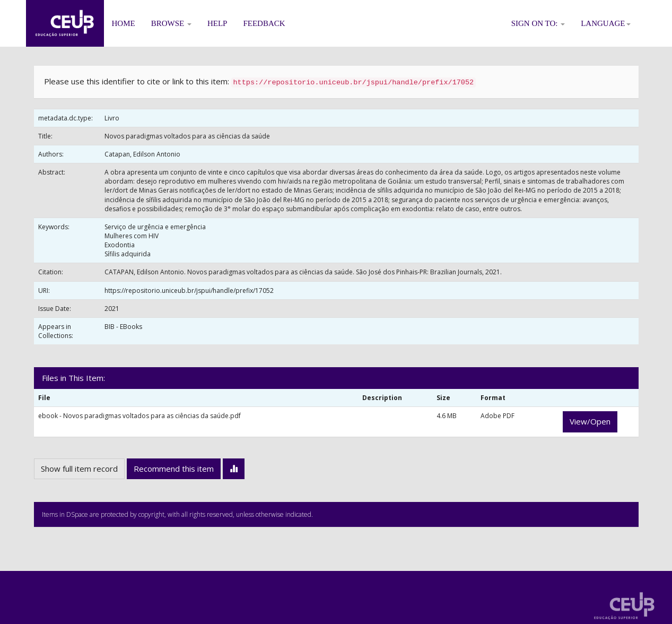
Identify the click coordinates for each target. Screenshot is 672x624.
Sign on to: (538, 23)
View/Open (590, 421)
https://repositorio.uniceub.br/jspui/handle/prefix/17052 (189, 291)
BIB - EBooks (123, 327)
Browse (171, 23)
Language (605, 23)
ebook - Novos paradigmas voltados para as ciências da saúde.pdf (139, 416)
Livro (112, 118)
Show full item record (79, 469)
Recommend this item (174, 469)
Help (217, 23)
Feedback (264, 23)
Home (124, 23)
